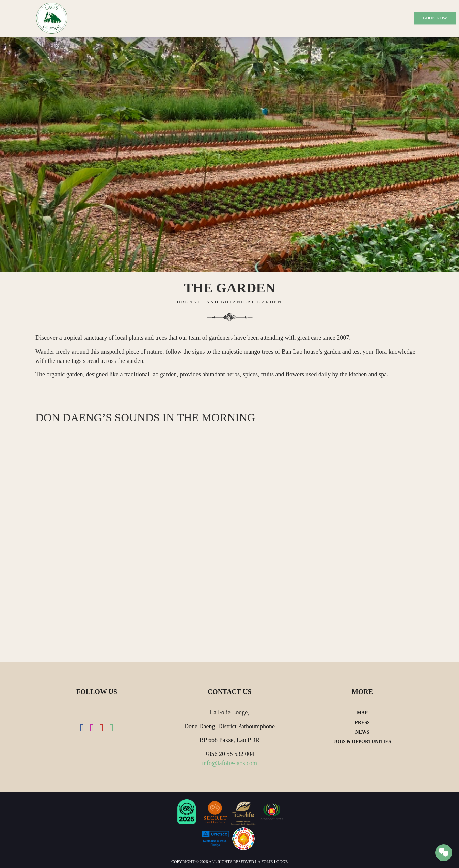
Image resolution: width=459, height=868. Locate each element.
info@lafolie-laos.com (229, 763)
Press (362, 722)
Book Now (435, 18)
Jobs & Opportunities (362, 742)
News (362, 732)
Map (362, 713)
